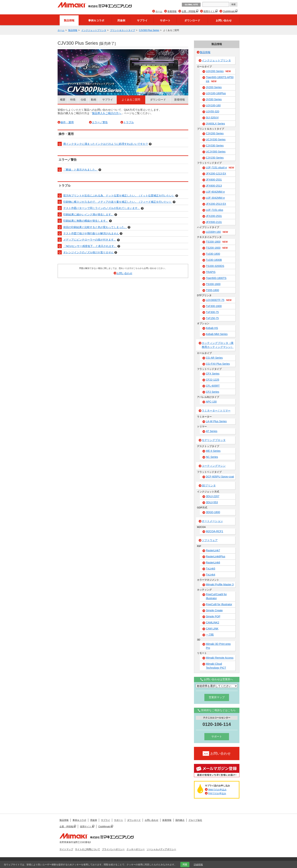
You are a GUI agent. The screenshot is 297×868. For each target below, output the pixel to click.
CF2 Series (213, 392)
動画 (94, 100)
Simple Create (214, 610)
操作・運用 (67, 122)
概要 (63, 100)
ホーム (159, 11)
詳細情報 (198, 865)
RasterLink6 (213, 563)
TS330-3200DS (215, 266)
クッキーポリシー (136, 849)
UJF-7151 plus (215, 210)
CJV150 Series (215, 158)
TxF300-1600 (214, 306)
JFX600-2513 (214, 186)
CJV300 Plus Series (149, 30)
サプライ (142, 20)
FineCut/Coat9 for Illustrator (216, 596)
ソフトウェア (210, 540)
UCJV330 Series (216, 139)
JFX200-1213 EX (216, 174)
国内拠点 (180, 820)
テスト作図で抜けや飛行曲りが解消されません (91, 233)
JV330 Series (214, 99)
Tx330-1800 (213, 254)
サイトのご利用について (88, 849)
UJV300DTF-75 (219, 300)
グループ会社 (195, 820)
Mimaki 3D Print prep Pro (218, 646)
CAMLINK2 (213, 623)
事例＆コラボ (96, 20)
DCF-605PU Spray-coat (220, 477)
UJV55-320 (213, 111)
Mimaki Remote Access (220, 658)
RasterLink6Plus (216, 556)
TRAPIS (211, 272)
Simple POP (213, 616)
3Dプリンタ (209, 485)
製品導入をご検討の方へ (107, 113)
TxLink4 (211, 575)
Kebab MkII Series (217, 334)
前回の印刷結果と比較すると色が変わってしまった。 (95, 227)
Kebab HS (212, 328)
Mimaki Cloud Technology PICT (216, 666)
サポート (165, 20)
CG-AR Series (214, 358)
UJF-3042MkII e (215, 198)
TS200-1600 (217, 248)
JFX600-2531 (214, 180)
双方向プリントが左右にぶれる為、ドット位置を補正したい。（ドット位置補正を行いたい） (119, 196)
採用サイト (209, 11)
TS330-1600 (213, 284)
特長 (73, 100)
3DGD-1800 (213, 512)
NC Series (212, 457)
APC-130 (211, 402)
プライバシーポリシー (113, 849)
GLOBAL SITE (191, 5)
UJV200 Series (218, 71)
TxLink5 (211, 569)
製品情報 (69, 20)
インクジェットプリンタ (94, 30)
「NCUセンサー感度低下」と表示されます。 (90, 246)
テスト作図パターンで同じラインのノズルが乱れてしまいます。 (102, 208)
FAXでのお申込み (217, 793)
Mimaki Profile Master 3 (220, 584)
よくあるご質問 (131, 100)
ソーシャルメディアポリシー (161, 849)
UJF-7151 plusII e (220, 168)
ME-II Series (213, 451)
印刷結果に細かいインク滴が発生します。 (88, 214)
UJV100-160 (213, 105)
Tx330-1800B (214, 260)
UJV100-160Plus (216, 93)
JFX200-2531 (214, 216)
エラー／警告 (100, 122)
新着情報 (172, 11)
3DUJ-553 (212, 502)
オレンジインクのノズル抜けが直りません (88, 252)
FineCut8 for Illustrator (219, 604)
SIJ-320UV (212, 118)
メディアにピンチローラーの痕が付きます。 (90, 240)
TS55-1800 (212, 290)
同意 (185, 865)
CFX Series (213, 374)
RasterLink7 (213, 550)
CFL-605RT (213, 386)
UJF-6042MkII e (215, 192)
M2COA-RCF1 (215, 531)
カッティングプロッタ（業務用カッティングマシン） (218, 345)
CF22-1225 (213, 380)
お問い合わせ (224, 20)
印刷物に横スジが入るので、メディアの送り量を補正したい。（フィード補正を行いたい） (118, 202)
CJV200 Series (215, 133)
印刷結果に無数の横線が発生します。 (86, 221)
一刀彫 (210, 635)
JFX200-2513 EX (216, 204)
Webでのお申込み (217, 790)
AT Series (212, 431)
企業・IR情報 (189, 11)
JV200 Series (214, 87)
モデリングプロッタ (214, 440)
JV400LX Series (215, 124)
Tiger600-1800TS (216, 278)
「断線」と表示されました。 (81, 170)
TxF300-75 (212, 312)
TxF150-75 (212, 318)
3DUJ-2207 (213, 496)
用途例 (121, 20)
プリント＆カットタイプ (123, 30)
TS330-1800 (217, 242)
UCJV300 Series (216, 152)
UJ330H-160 (217, 232)
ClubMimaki (229, 11)
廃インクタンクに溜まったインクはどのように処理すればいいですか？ (106, 144)
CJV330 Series (215, 146)
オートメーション (212, 521)
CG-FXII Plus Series (218, 364)
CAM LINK (212, 629)
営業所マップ (217, 697)
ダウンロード (192, 20)
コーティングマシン (214, 466)
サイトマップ (66, 849)
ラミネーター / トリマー (216, 411)
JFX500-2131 (214, 222)
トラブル (129, 122)
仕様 (83, 100)
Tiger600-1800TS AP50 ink (220, 79)
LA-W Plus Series (216, 421)
